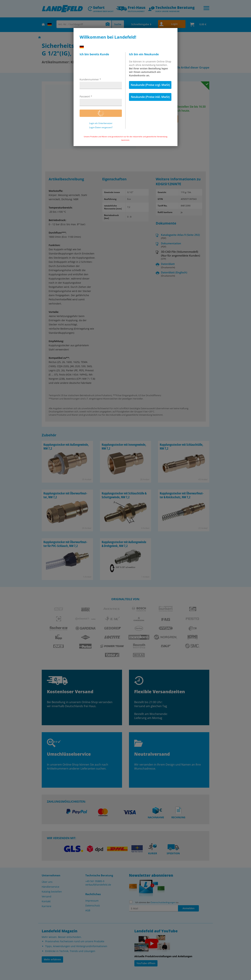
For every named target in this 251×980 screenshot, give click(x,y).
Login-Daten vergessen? (101, 127)
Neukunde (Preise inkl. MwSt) (150, 97)
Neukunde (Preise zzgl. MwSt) (150, 85)
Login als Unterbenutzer (101, 123)
